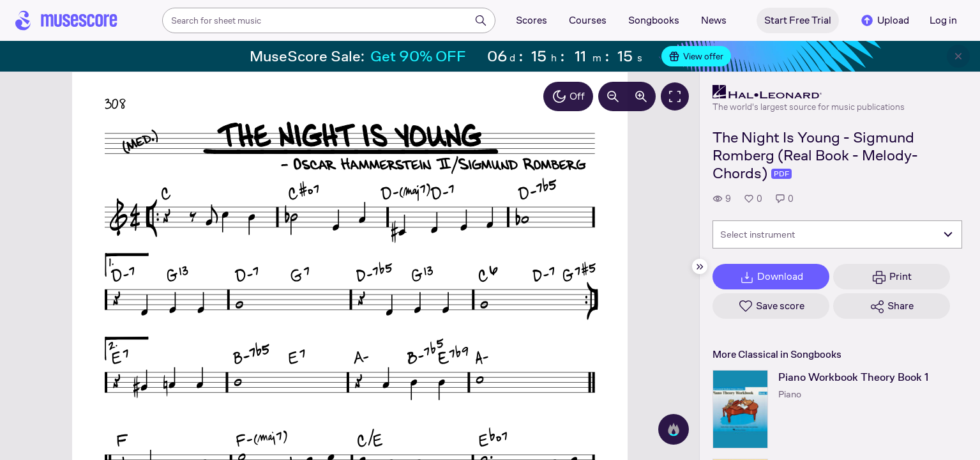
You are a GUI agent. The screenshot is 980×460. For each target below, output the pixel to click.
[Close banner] (958, 56)
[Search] (481, 20)
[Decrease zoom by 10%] (613, 96)
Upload (884, 20)
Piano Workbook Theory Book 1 (853, 377)
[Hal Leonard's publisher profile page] (809, 92)
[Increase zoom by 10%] (641, 96)
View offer (696, 56)
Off (568, 96)
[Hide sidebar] (700, 266)
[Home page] (66, 20)
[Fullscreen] (675, 96)
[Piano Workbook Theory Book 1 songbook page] (740, 409)
